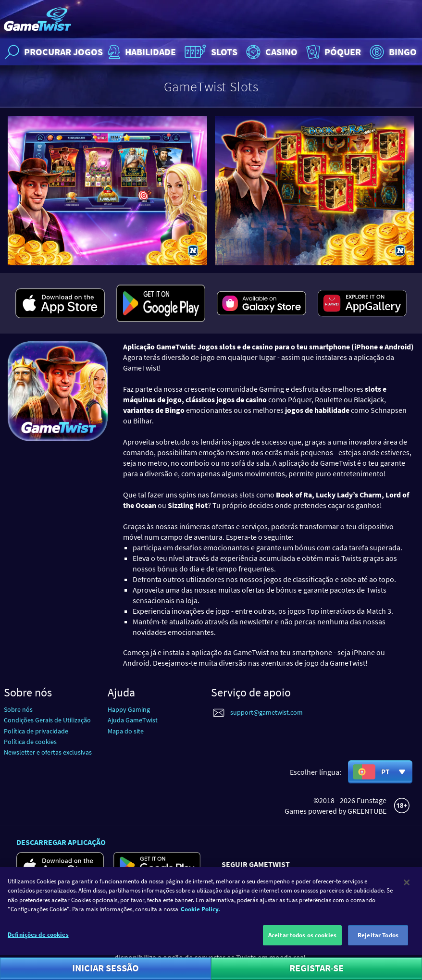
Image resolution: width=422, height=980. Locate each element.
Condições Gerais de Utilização (47, 720)
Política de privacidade (36, 731)
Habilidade (141, 52)
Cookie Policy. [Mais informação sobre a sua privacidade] (200, 923)
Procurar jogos (53, 52)
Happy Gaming (129, 709)
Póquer (333, 52)
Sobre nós (18, 709)
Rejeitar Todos (378, 948)
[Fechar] (407, 895)
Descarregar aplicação (61, 842)
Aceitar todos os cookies (302, 948)
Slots (210, 52)
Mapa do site (126, 731)
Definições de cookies (38, 948)
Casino (271, 52)
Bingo (392, 52)
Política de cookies (30, 742)
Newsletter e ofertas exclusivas (48, 752)
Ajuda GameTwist (133, 720)
